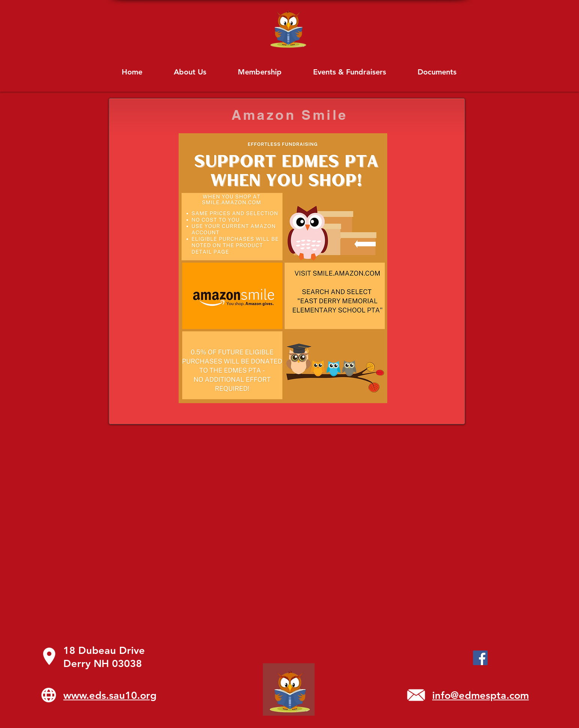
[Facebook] (480, 658)
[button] (437, 72)
